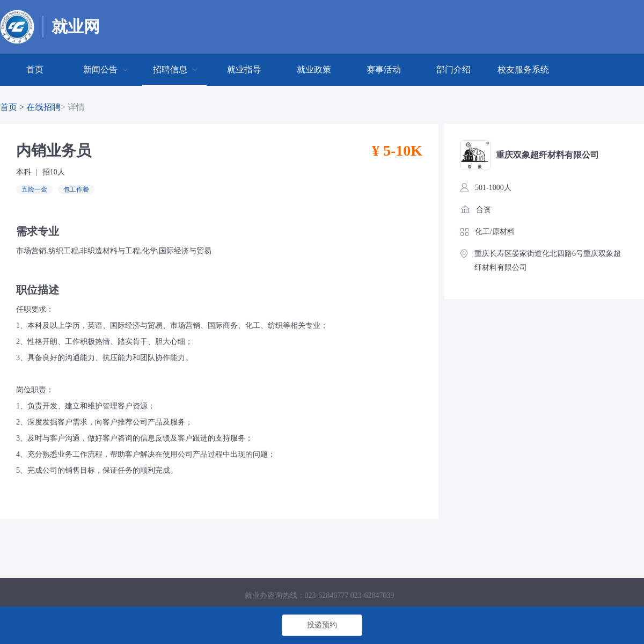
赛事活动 (384, 69)
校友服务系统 (523, 69)
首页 (35, 69)
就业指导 (244, 69)
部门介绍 (453, 69)
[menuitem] (35, 70)
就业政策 (314, 69)
